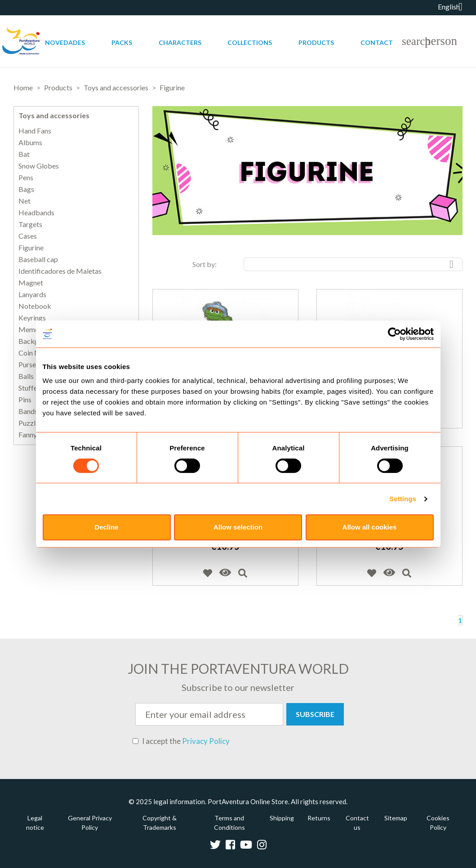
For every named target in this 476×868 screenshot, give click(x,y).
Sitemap (396, 818)
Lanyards (32, 294)
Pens (26, 178)
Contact (377, 42)
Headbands (36, 213)
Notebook (35, 306)
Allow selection (238, 527)
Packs (122, 42)
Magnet (31, 283)
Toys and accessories (54, 115)
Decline (106, 527)
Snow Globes (39, 166)
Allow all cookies (370, 527)
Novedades (65, 42)
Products (316, 42)
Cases (28, 236)
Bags (26, 189)
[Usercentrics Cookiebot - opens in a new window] (394, 334)
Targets (30, 224)
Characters (180, 42)
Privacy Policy (206, 741)
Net (24, 201)
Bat (24, 154)
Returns (319, 818)
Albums (30, 142)
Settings (403, 499)
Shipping (282, 818)
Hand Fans (35, 131)
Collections (250, 42)
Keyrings (32, 318)
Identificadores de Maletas (60, 271)
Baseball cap (38, 259)
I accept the (181, 741)
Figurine (31, 248)
